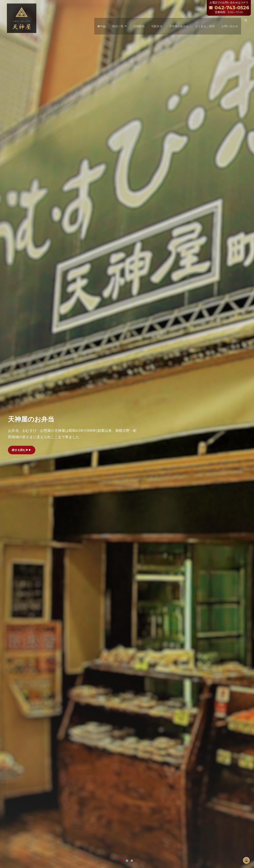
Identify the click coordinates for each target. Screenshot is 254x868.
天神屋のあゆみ (178, 21)
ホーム (100, 21)
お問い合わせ (229, 21)
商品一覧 (117, 21)
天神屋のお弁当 (37, 419)
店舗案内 (138, 21)
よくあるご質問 (204, 21)
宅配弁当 (156, 21)
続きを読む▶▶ (23, 451)
